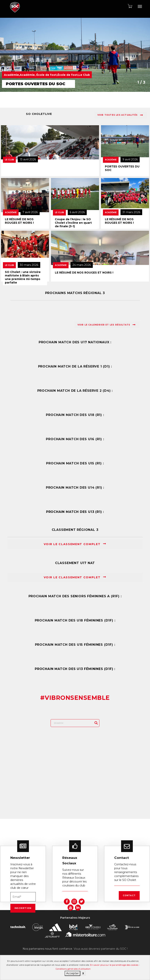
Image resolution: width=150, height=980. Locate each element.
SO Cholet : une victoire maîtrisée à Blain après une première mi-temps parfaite (23, 277)
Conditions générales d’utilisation (73, 969)
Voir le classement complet (75, 544)
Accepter (72, 973)
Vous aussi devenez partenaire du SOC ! (101, 949)
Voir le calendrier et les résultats (107, 325)
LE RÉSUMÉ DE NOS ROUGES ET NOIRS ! (19, 221)
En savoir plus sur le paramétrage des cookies (114, 965)
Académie (111, 160)
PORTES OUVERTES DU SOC (122, 168)
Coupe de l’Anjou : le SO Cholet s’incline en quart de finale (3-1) (73, 223)
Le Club (9, 160)
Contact (129, 896)
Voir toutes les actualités (120, 115)
